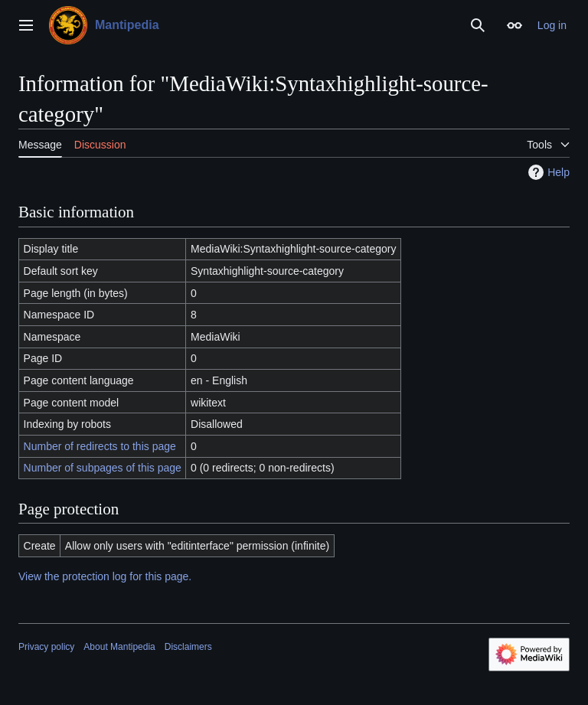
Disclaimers (188, 647)
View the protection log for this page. (105, 576)
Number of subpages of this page (103, 468)
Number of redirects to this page (100, 446)
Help (547, 172)
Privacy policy (46, 647)
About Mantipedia (119, 647)
